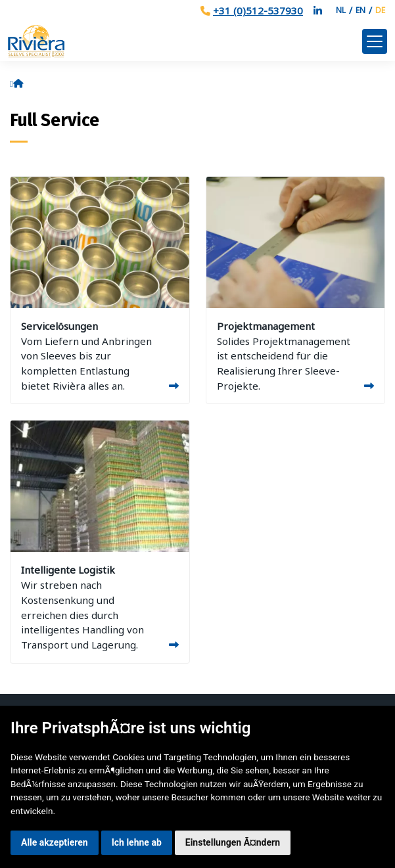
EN (360, 10)
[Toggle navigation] (375, 41)
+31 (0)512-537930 (258, 11)
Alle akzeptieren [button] (55, 842)
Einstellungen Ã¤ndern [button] (233, 842)
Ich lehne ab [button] (137, 842)
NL (341, 10)
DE (380, 10)
